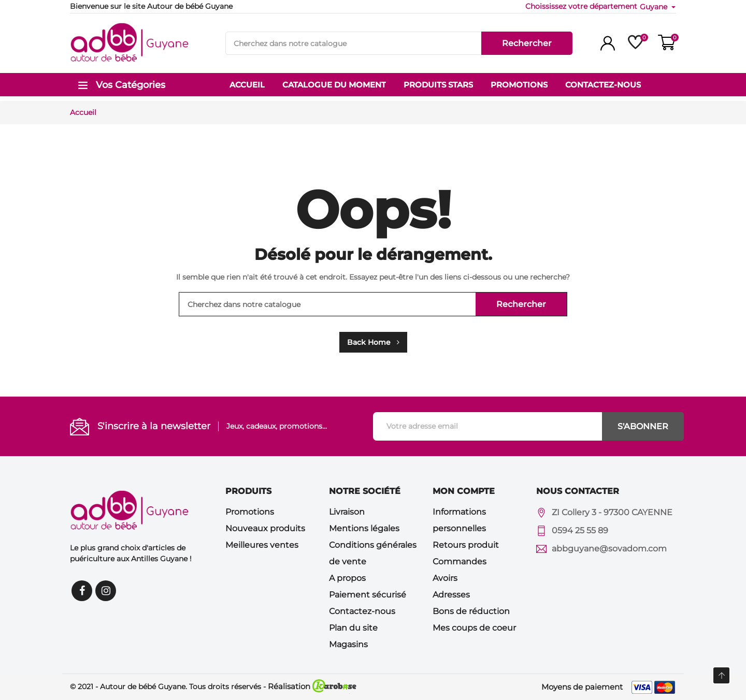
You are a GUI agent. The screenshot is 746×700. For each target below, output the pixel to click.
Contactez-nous (362, 611)
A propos (347, 578)
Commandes (460, 562)
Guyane (655, 7)
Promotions (250, 512)
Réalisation (312, 686)
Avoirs (445, 578)
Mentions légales (364, 528)
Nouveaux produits (265, 528)
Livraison (347, 512)
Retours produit (466, 545)
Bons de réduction (471, 611)
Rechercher (527, 43)
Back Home (373, 342)
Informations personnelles (459, 520)
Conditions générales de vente (373, 553)
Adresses (451, 595)
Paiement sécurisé (368, 595)
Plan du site (353, 628)
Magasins (348, 644)
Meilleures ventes (262, 545)
